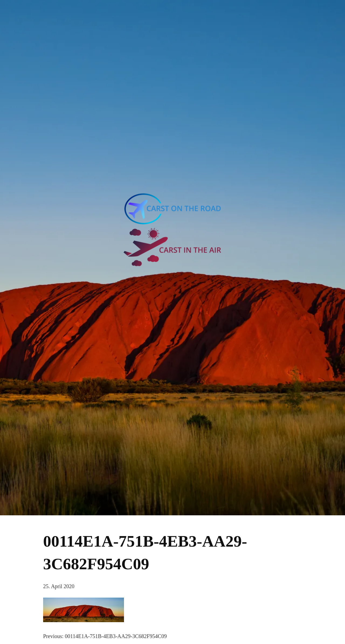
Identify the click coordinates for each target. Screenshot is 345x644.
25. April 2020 (59, 586)
